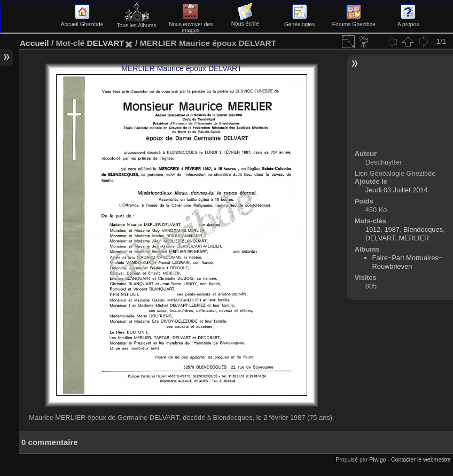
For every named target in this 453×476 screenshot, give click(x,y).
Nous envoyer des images (191, 24)
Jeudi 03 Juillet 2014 (397, 190)
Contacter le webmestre (421, 459)
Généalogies (299, 21)
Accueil (34, 43)
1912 (373, 229)
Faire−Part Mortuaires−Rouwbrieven (408, 262)
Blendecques (423, 229)
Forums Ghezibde (354, 21)
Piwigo (377, 459)
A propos (408, 21)
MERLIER (414, 238)
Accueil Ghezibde (82, 21)
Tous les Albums (136, 22)
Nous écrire (245, 21)
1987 (392, 229)
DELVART (105, 43)
